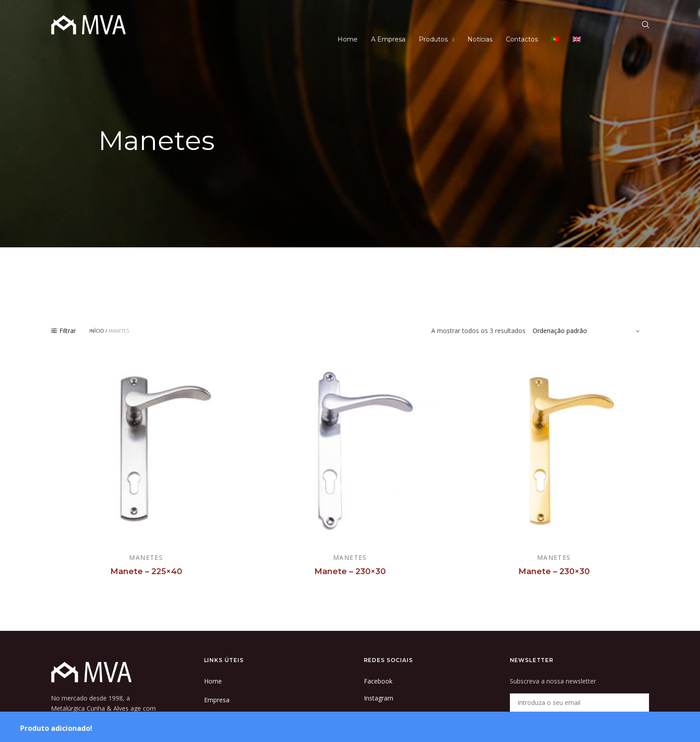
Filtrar (63, 331)
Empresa (217, 700)
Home (348, 39)
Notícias (480, 39)
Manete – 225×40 (146, 571)
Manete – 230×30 (350, 571)
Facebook (378, 681)
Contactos (522, 39)
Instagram (379, 698)
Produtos (433, 39)
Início (97, 331)
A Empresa (388, 39)
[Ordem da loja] (587, 331)
